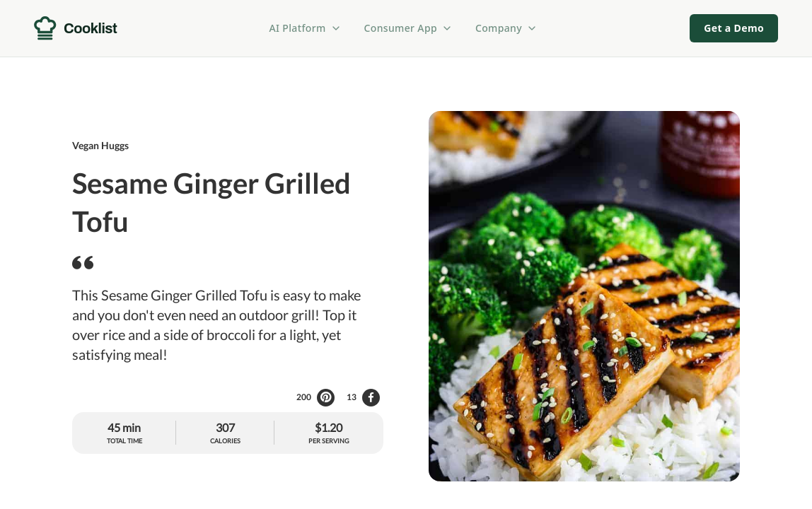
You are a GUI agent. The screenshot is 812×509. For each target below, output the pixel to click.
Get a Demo (734, 28)
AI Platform (306, 28)
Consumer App (408, 28)
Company (506, 28)
